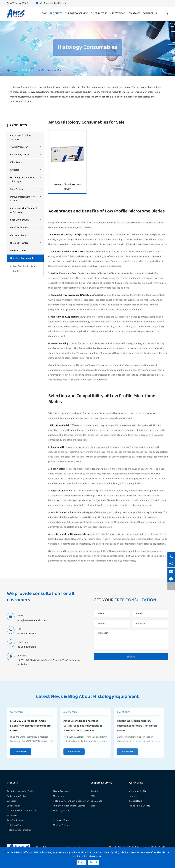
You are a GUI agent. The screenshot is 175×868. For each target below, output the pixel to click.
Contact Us (150, 13)
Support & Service (76, 13)
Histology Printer (19, 243)
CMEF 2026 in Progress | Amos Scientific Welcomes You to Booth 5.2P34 (28, 726)
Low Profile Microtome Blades (25, 269)
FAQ (93, 796)
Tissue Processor (19, 147)
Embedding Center (20, 155)
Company (134, 13)
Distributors (99, 13)
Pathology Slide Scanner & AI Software (22, 813)
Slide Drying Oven (19, 220)
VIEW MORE (18, 752)
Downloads (96, 801)
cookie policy (80, 856)
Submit (133, 657)
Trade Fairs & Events (140, 806)
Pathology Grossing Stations (22, 791)
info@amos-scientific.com (53, 3)
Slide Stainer (17, 189)
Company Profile (138, 791)
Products (56, 13)
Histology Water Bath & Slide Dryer (71, 801)
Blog (93, 806)
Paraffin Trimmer (19, 228)
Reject (81, 862)
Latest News (118, 13)
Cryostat (15, 170)
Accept (93, 862)
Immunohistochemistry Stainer (69, 806)
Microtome (16, 162)
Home (43, 13)
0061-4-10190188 (19, 3)
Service (94, 791)
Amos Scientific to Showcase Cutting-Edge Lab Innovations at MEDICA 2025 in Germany (80, 726)
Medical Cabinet (19, 251)
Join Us (133, 796)
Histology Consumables (49, 70)
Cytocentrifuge (18, 235)
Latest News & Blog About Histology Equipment (87, 698)
